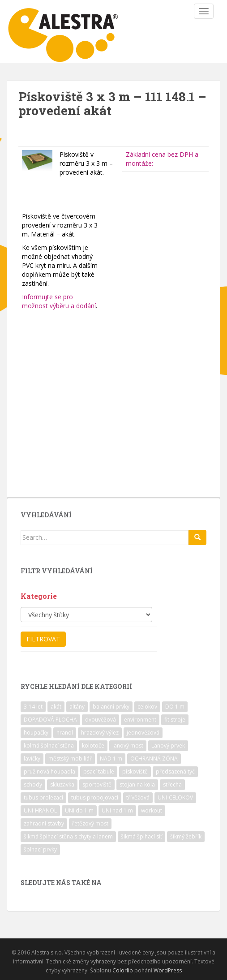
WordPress (168, 970)
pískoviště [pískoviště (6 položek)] (135, 772)
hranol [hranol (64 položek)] (65, 733)
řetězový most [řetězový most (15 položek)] (90, 823)
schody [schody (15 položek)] (33, 784)
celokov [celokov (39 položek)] (147, 707)
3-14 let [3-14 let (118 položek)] (33, 707)
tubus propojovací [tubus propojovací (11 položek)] (95, 797)
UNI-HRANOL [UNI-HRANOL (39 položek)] (40, 810)
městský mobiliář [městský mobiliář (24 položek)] (70, 759)
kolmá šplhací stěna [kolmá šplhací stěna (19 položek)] (49, 746)
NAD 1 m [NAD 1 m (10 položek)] (111, 759)
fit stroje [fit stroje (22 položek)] (175, 720)
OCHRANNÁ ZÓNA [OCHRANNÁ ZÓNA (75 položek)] (154, 759)
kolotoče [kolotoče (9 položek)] (93, 746)
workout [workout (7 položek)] (152, 810)
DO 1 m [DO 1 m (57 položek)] (175, 707)
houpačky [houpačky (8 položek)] (36, 733)
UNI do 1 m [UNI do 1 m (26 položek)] (79, 810)
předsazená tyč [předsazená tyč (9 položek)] (175, 772)
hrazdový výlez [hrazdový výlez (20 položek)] (100, 733)
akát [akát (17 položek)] (56, 707)
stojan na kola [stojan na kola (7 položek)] (137, 784)
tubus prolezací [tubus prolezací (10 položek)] (43, 797)
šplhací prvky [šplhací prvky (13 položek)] (40, 849)
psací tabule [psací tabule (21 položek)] (99, 772)
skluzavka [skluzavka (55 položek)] (62, 784)
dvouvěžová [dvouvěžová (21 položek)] (101, 720)
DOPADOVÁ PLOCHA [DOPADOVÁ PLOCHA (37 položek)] (50, 720)
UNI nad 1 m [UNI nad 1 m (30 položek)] (117, 810)
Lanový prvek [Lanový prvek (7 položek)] (168, 746)
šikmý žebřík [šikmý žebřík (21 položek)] (186, 836)
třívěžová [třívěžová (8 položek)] (138, 797)
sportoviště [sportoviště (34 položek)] (97, 784)
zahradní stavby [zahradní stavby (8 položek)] (44, 823)
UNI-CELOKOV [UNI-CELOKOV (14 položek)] (175, 797)
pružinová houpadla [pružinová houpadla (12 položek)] (49, 772)
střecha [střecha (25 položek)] (172, 784)
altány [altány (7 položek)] (77, 707)
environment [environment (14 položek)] (140, 720)
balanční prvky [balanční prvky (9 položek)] (111, 707)
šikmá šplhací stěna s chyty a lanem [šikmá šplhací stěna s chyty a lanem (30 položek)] (68, 836)
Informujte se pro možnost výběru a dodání (59, 301)
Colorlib (123, 970)
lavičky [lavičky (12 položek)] (32, 759)
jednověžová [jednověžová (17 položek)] (143, 733)
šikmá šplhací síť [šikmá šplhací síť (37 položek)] (141, 836)
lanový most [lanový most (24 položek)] (128, 746)
